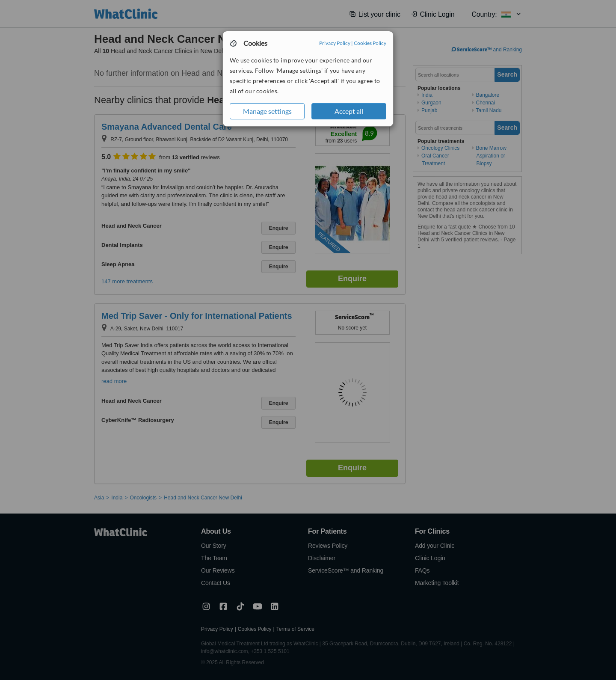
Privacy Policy (335, 43)
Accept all (349, 111)
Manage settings (267, 111)
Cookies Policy (370, 43)
